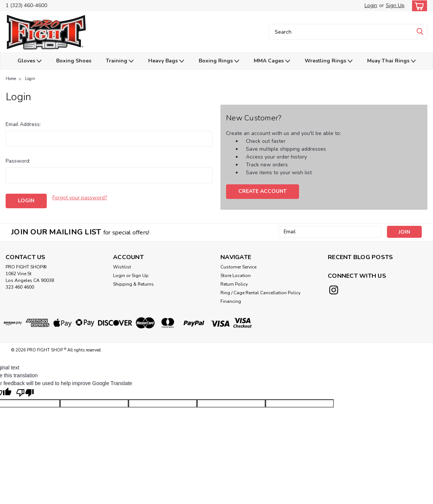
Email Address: (23, 124)
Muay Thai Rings (391, 61)
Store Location (236, 276)
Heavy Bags (166, 61)
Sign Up (395, 5)
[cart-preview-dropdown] (418, 6)
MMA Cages (272, 61)
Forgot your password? (80, 198)
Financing (231, 301)
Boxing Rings (219, 61)
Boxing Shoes (74, 61)
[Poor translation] (25, 393)
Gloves (30, 61)
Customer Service (238, 267)
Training (120, 61)
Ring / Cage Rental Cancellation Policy (260, 293)
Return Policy (234, 284)
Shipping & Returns (133, 284)
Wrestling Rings (329, 61)
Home (11, 79)
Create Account (263, 191)
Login (371, 5)
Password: (18, 161)
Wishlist (122, 267)
